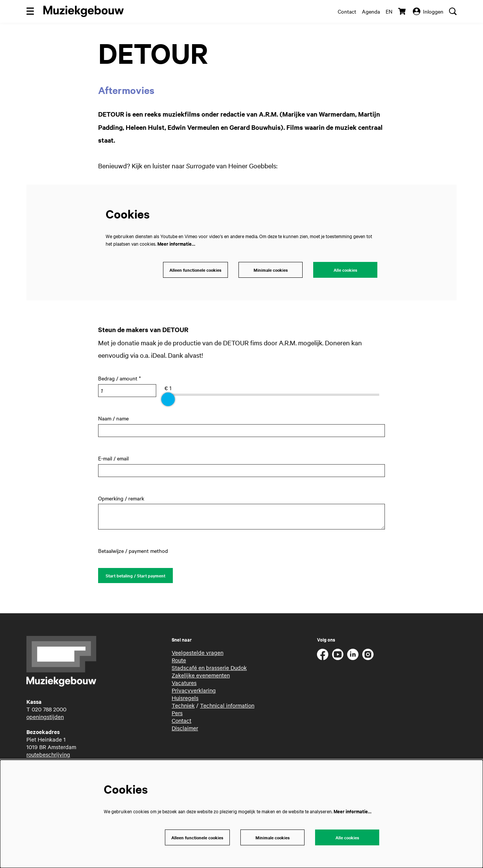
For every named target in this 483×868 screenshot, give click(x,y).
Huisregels (185, 700)
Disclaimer (185, 730)
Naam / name (113, 419)
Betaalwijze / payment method (133, 552)
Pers (177, 715)
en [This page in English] (389, 11)
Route (179, 662)
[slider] (168, 400)
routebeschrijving (48, 757)
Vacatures (184, 685)
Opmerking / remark (121, 499)
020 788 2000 (49, 711)
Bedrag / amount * (119, 379)
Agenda (371, 11)
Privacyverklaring (194, 693)
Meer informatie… (176, 244)
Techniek (183, 708)
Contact (347, 11)
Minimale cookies (271, 270)
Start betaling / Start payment (138, 577)
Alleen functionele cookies (193, 270)
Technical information (227, 708)
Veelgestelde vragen (198, 655)
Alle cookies (345, 270)
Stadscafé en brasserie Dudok (209, 670)
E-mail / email (113, 459)
